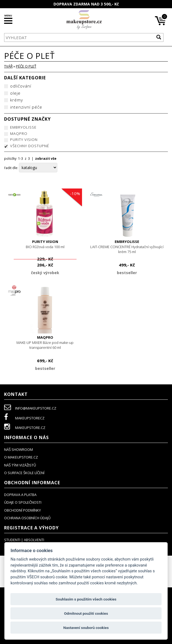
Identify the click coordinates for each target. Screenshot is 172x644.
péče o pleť (26, 66)
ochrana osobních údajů (27, 518)
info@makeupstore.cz (30, 408)
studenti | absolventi (24, 540)
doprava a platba (20, 495)
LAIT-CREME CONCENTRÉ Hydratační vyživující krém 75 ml (127, 247)
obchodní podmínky (22, 510)
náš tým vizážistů (20, 465)
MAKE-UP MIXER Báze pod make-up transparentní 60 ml (45, 342)
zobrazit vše (46, 159)
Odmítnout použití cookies (86, 613)
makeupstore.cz (25, 428)
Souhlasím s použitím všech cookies (86, 599)
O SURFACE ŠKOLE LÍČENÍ (24, 473)
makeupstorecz (24, 418)
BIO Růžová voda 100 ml (45, 244)
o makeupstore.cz (21, 457)
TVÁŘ (8, 66)
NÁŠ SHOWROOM (19, 449)
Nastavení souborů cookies (86, 628)
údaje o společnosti (23, 502)
